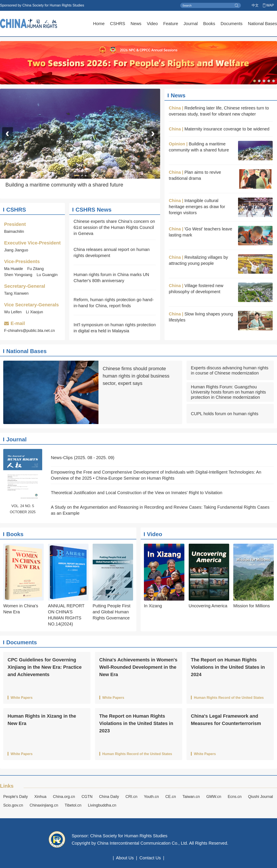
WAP (270, 5)
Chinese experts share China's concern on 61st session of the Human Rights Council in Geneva (114, 227)
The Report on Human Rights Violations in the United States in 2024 (228, 667)
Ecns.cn (235, 797)
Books (209, 24)
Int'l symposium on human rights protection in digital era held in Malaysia (115, 328)
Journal (191, 24)
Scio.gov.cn (13, 805)
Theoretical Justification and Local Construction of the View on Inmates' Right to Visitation (137, 493)
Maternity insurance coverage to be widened (227, 129)
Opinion (177, 144)
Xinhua (40, 797)
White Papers (22, 698)
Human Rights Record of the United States (229, 698)
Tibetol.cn (73, 805)
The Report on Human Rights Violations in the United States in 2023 (136, 723)
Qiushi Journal (260, 797)
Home (99, 24)
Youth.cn (151, 797)
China (175, 108)
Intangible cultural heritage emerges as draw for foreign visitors (197, 207)
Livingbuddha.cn (102, 805)
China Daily (109, 797)
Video (152, 24)
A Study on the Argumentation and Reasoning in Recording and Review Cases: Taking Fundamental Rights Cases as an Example (160, 510)
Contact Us (150, 858)
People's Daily (16, 797)
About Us (125, 858)
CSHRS (118, 24)
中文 (255, 5)
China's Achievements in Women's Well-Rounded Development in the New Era (138, 667)
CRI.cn (131, 797)
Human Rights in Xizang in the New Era (42, 720)
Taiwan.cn (191, 797)
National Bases (262, 24)
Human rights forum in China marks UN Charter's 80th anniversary (111, 278)
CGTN (87, 797)
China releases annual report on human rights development (112, 252)
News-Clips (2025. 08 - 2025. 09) (83, 458)
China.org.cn (64, 797)
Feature (171, 24)
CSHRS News (93, 210)
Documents (231, 24)
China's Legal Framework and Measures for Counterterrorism (226, 720)
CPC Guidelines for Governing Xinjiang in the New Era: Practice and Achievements (45, 667)
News (136, 24)
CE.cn (171, 797)
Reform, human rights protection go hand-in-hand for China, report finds (114, 303)
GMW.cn (214, 797)
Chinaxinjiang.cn (44, 805)
